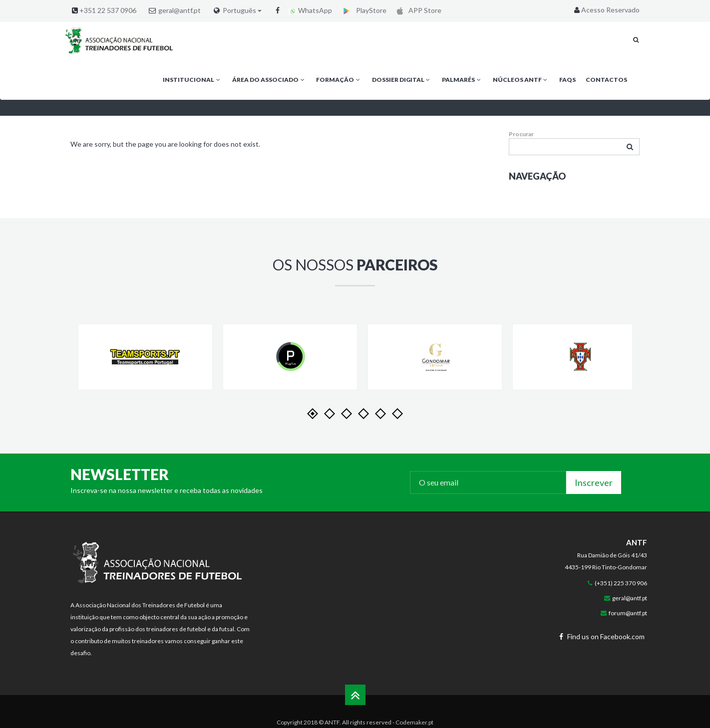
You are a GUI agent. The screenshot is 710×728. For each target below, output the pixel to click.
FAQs (567, 80)
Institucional (192, 80)
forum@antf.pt (628, 613)
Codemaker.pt (414, 722)
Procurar (521, 134)
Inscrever (594, 483)
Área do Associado (269, 80)
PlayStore (362, 10)
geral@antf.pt (179, 10)
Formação (339, 80)
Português (242, 10)
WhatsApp (310, 10)
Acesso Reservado (606, 10)
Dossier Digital (402, 80)
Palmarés (462, 80)
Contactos (606, 80)
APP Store (417, 10)
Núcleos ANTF (521, 80)
